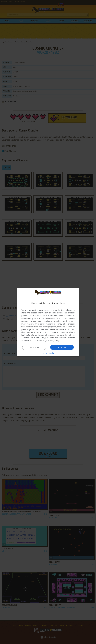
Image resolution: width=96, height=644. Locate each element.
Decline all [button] (34, 347)
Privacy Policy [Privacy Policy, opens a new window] (54, 340)
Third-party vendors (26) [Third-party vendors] (46, 324)
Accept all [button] (62, 347)
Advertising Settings (38, 338)
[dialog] (48, 322)
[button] (48, 353)
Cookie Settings (40, 340)
